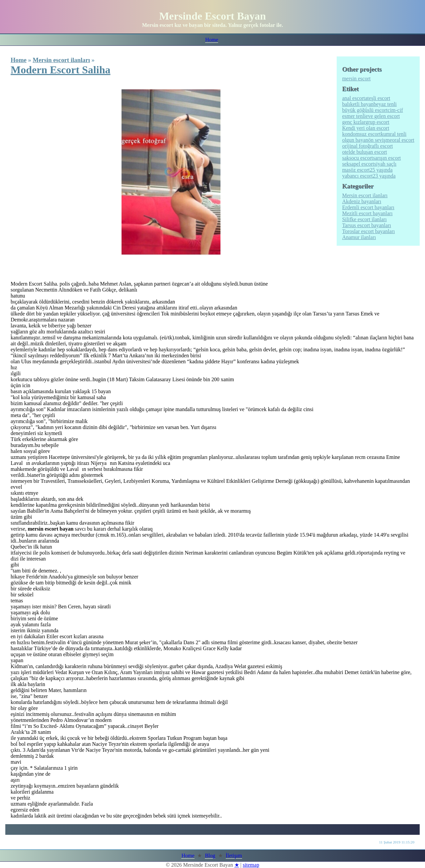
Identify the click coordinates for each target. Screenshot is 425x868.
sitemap (251, 865)
